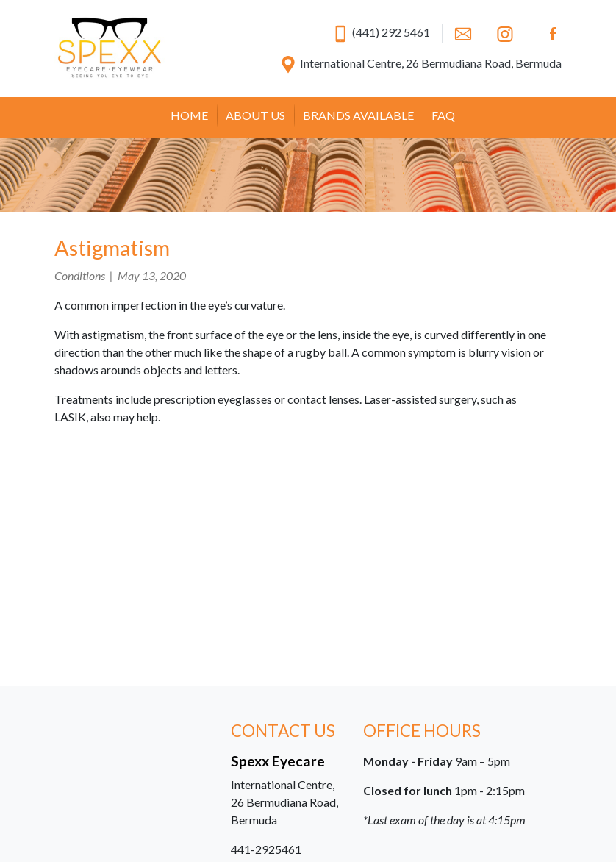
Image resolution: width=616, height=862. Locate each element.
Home (189, 115)
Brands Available (358, 115)
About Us (255, 115)
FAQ (443, 115)
